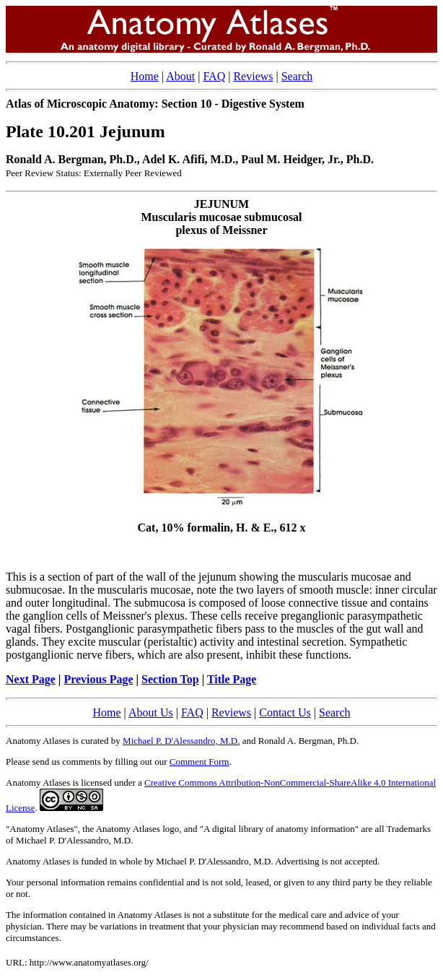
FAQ (214, 76)
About (180, 76)
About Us (151, 712)
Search (297, 76)
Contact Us (285, 712)
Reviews (253, 76)
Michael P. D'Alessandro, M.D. (181, 741)
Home (145, 76)
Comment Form (199, 762)
